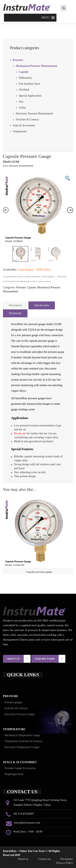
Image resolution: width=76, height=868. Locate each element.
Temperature (20, 131)
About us (23, 859)
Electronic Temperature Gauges (22, 747)
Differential (25, 78)
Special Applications (30, 96)
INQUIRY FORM (50, 659)
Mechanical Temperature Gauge (22, 735)
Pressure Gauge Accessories (20, 768)
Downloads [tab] (15, 313)
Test (21, 102)
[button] (46, 18)
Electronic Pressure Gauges (20, 714)
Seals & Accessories (24, 125)
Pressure (18, 60)
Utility (22, 108)
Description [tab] (15, 305)
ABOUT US (19, 659)
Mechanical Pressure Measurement (37, 66)
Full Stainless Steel (29, 84)
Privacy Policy (65, 863)
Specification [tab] (42, 305)
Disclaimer (67, 859)
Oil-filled (24, 90)
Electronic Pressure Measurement (34, 114)
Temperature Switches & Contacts (23, 741)
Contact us (44, 859)
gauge (61, 352)
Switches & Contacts (27, 119)
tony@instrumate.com (27, 823)
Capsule (23, 72)
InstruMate (17, 324)
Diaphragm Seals (14, 774)
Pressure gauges (13, 702)
